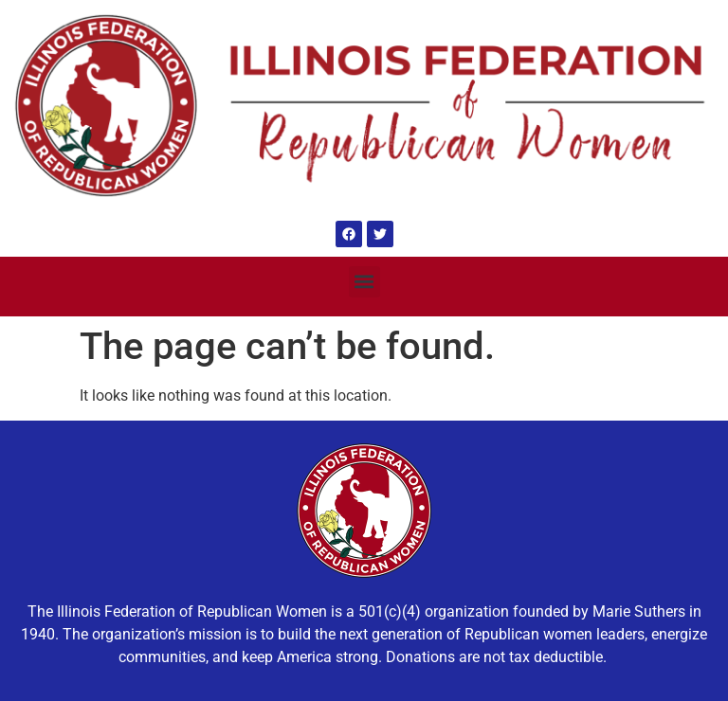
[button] (364, 282)
